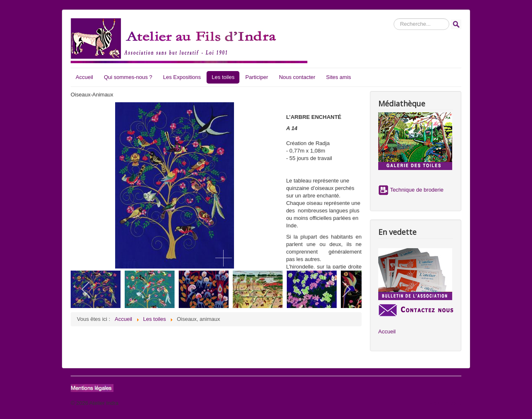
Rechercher (394, 18)
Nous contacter (297, 77)
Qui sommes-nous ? (128, 77)
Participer (257, 77)
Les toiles (223, 77)
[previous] (86, 289)
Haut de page (445, 403)
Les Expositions (182, 77)
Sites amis (339, 77)
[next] (346, 289)
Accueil (84, 77)
